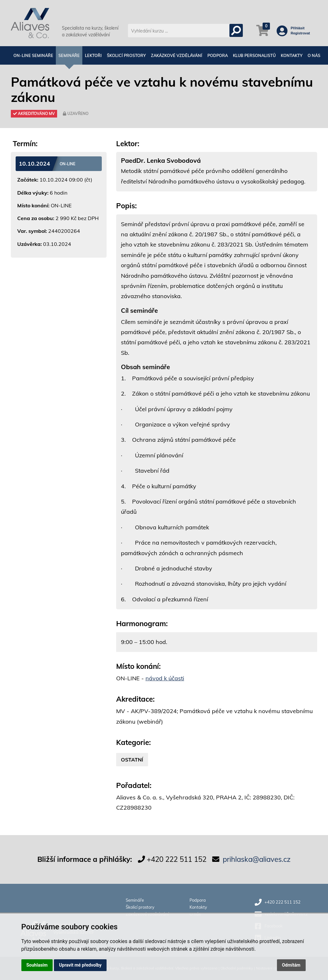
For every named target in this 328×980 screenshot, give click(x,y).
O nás (314, 55)
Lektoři (93, 55)
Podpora (218, 55)
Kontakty (292, 55)
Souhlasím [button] (37, 965)
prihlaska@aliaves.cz (257, 859)
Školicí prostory (126, 55)
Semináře (69, 55)
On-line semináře (33, 55)
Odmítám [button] (291, 965)
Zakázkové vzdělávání (177, 55)
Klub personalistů (254, 55)
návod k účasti (165, 678)
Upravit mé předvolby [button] (80, 965)
